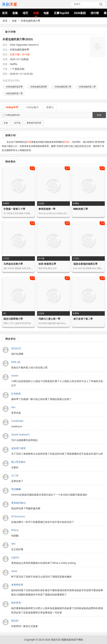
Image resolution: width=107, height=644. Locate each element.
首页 (5, 13)
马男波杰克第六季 (13, 264)
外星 (29, 142)
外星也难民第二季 (87, 87)
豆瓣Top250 (61, 13)
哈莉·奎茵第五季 (47, 264)
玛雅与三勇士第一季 (49, 319)
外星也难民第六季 (31, 21)
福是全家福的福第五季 (85, 264)
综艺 (26, 13)
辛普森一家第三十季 (14, 209)
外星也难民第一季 (14, 93)
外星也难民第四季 (39, 87)
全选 (6, 123)
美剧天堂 (56, 640)
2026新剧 (80, 13)
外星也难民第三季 (63, 87)
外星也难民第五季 (14, 87)
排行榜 (95, 13)
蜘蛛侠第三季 (81, 209)
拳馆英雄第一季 (47, 209)
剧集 (15, 13)
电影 (46, 13)
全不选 (17, 123)
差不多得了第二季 (83, 319)
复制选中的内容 (34, 123)
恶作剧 (66, 142)
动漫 (36, 13)
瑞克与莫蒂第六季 (13, 319)
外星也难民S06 (13, 115)
